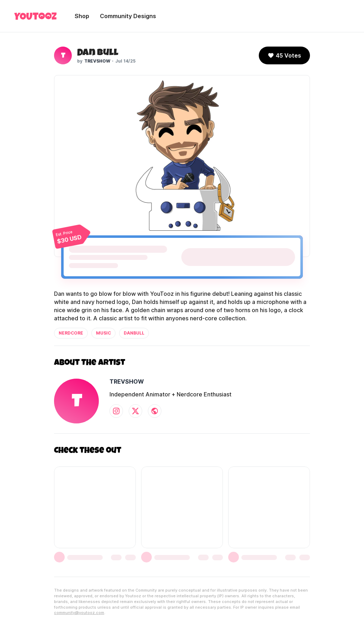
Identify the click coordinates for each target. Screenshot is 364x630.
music (103, 333)
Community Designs (128, 16)
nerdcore (71, 333)
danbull (134, 333)
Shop (82, 16)
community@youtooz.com (79, 613)
